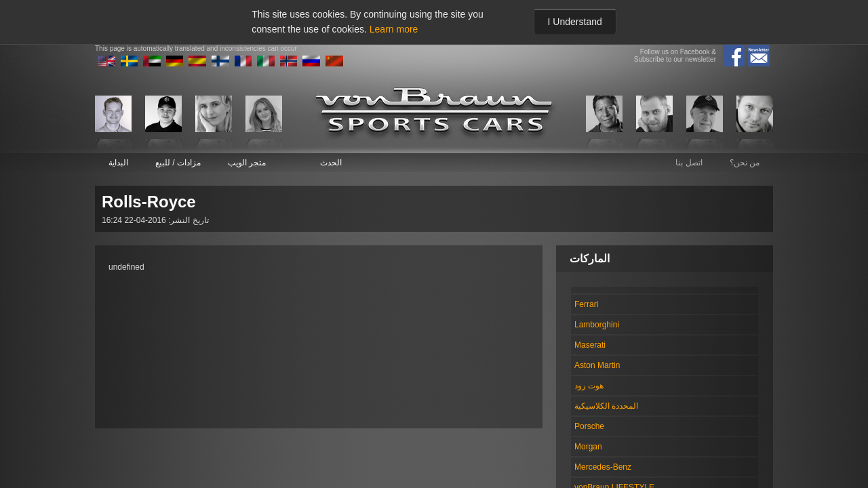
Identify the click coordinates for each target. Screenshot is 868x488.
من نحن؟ (745, 163)
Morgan (588, 447)
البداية (118, 163)
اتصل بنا (689, 163)
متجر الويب (247, 163)
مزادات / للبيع (178, 163)
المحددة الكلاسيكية (606, 406)
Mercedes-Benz (603, 467)
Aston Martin (597, 365)
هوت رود (589, 386)
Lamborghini (597, 325)
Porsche (589, 426)
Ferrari (586, 304)
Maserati (590, 345)
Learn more (394, 29)
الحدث (331, 163)
